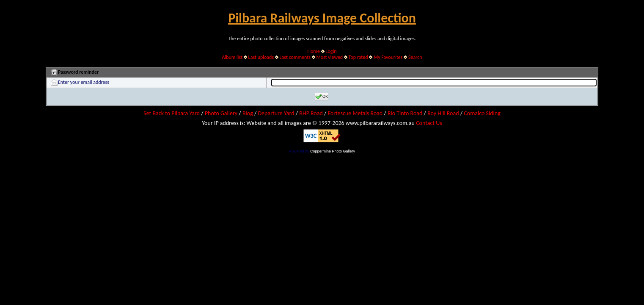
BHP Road (311, 113)
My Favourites (388, 57)
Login (331, 51)
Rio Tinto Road (405, 113)
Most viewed (329, 57)
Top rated (358, 57)
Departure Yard (276, 113)
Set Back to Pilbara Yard (172, 113)
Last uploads (261, 57)
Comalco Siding (482, 113)
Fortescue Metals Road (355, 113)
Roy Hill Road (443, 113)
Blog (248, 113)
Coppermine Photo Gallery (333, 151)
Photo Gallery (221, 113)
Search (415, 57)
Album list (232, 57)
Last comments (295, 57)
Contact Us (429, 123)
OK (322, 97)
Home (314, 51)
